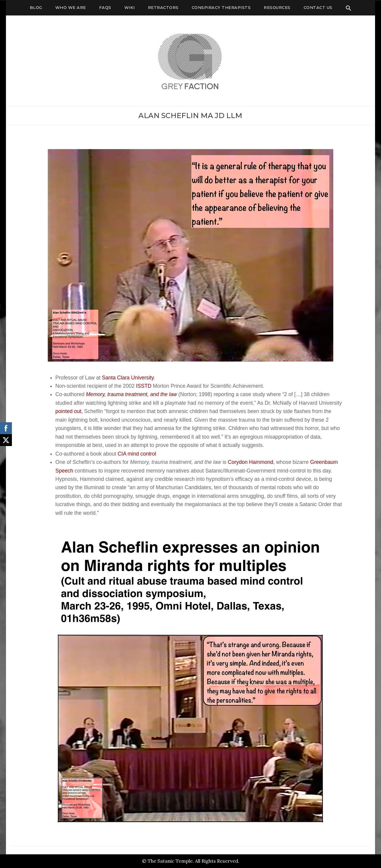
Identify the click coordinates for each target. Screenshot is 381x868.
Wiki (130, 7)
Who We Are (71, 7)
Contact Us (318, 7)
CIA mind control (137, 454)
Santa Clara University (128, 378)
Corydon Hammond (250, 462)
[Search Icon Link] (349, 8)
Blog (36, 7)
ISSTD (144, 386)
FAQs (105, 7)
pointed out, (69, 411)
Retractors (163, 7)
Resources (277, 7)
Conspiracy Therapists (221, 7)
